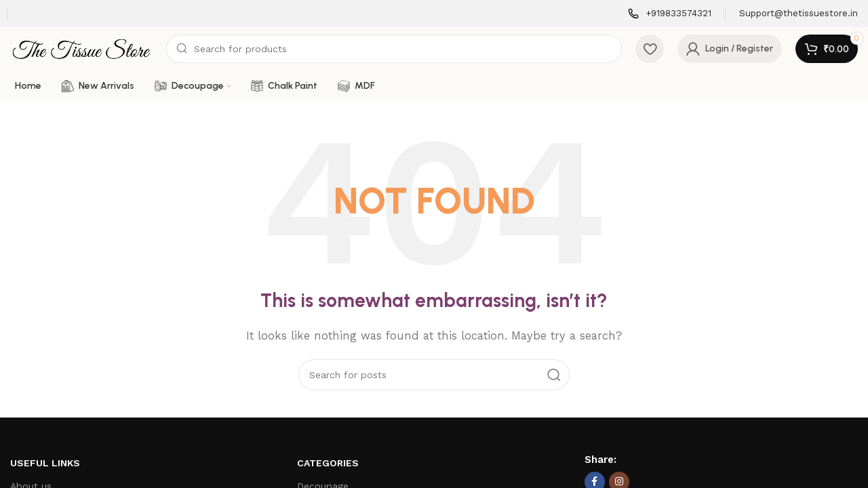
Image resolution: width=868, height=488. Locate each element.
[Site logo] (81, 48)
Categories (328, 463)
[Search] (394, 49)
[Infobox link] (670, 14)
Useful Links (45, 463)
